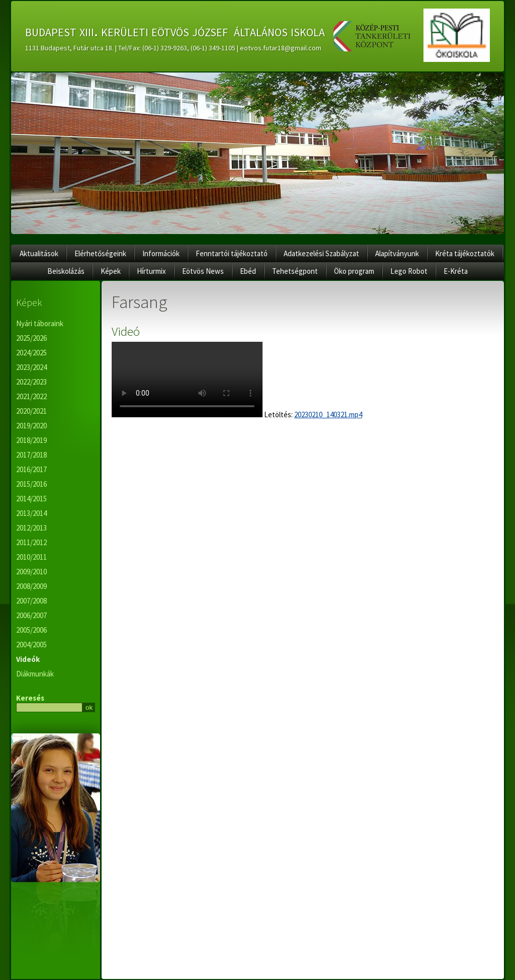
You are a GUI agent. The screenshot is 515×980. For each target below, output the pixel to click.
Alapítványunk (397, 253)
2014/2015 (31, 499)
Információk (161, 253)
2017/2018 (31, 455)
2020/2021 (31, 411)
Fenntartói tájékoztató (232, 253)
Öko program (354, 271)
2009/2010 (31, 572)
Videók (28, 659)
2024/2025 (31, 353)
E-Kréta (456, 271)
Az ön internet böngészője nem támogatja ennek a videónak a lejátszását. (187, 380)
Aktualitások (39, 253)
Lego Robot (409, 271)
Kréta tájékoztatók (465, 253)
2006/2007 (31, 615)
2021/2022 (31, 396)
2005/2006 (31, 630)
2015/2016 (31, 484)
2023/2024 (31, 367)
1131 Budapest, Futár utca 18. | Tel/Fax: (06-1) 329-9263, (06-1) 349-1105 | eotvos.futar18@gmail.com (173, 48)
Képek (111, 271)
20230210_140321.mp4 (328, 414)
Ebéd (248, 271)
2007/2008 (31, 601)
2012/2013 (31, 528)
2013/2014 (31, 513)
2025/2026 (31, 338)
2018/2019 (31, 440)
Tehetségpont (295, 271)
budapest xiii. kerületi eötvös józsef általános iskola (175, 31)
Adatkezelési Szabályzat (321, 253)
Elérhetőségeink (100, 253)
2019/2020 (31, 426)
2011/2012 (31, 542)
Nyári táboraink (40, 323)
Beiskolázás (66, 271)
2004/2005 (31, 645)
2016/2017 (31, 469)
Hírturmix (151, 271)
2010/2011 (31, 557)
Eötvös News (203, 271)
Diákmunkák (35, 674)
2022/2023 (31, 382)
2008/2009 (31, 586)
